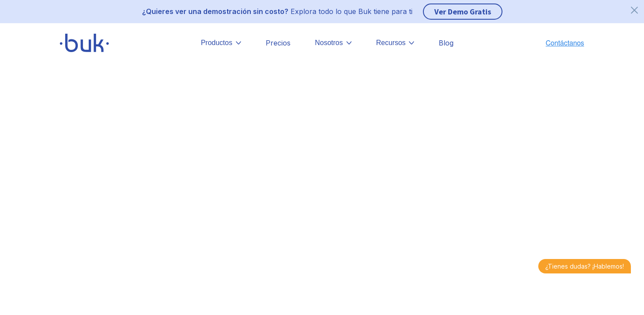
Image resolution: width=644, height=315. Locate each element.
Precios (278, 43)
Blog (446, 43)
